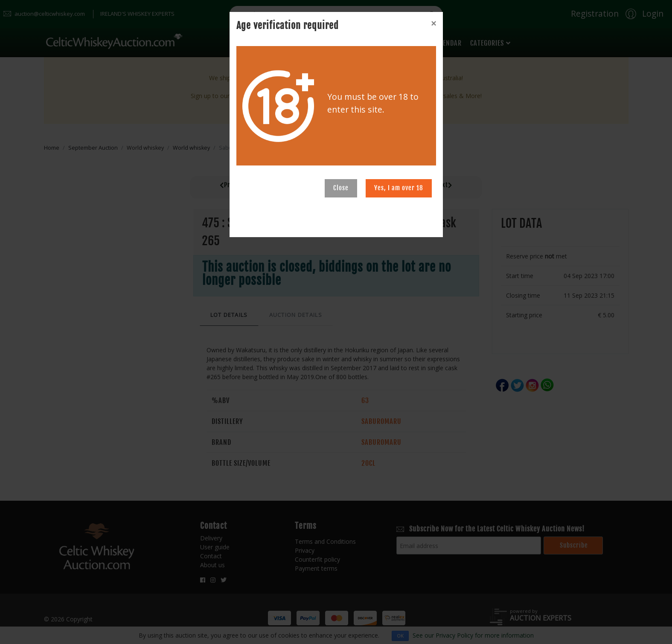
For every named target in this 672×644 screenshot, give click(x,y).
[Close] (433, 23)
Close (341, 188)
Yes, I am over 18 (399, 188)
